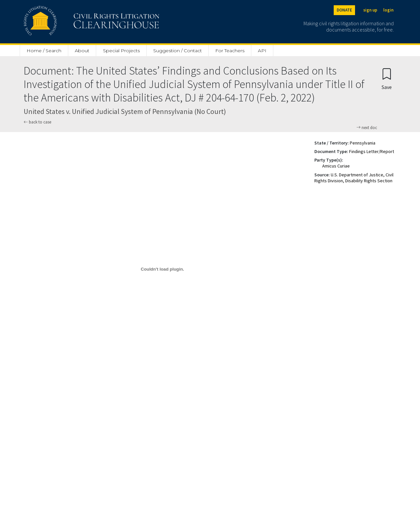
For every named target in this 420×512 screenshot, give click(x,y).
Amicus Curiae (336, 166)
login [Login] (388, 10)
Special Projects (121, 51)
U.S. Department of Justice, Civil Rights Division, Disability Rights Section (354, 178)
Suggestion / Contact (178, 51)
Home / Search (44, 51)
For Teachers (230, 51)
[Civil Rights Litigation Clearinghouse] (73, 22)
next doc (367, 128)
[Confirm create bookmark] (387, 79)
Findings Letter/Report (372, 151)
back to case (37, 122)
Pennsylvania (363, 143)
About (82, 51)
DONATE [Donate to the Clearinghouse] (344, 10)
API (262, 51)
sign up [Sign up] (370, 10)
